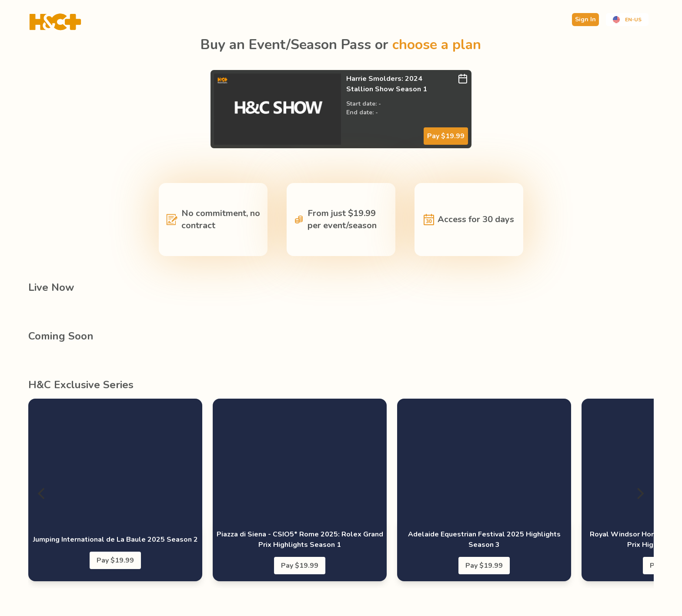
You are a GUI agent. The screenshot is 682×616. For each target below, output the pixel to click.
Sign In (585, 19)
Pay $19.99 (446, 136)
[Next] (640, 493)
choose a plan (437, 45)
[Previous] (42, 493)
